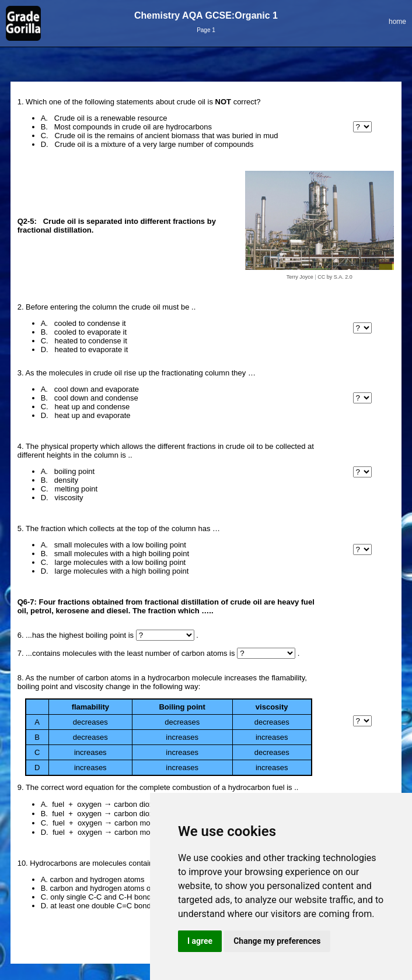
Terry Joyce (300, 277)
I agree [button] (200, 941)
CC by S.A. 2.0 (335, 277)
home (397, 22)
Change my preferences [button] (277, 941)
